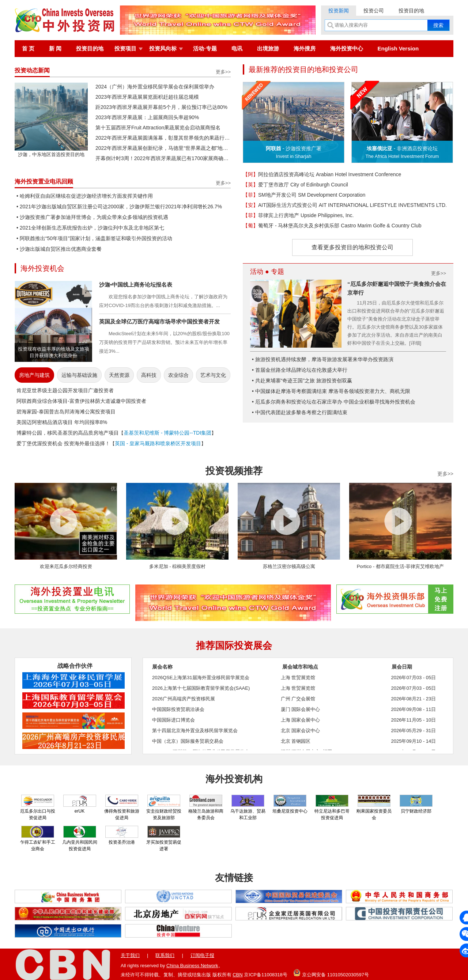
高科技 (149, 375)
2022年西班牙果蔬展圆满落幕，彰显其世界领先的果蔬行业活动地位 (163, 138)
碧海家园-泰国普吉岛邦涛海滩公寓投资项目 (66, 412)
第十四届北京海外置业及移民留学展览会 (195, 731)
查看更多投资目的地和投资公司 (352, 247)
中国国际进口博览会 (173, 720)
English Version (398, 48)
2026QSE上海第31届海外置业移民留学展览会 (201, 678)
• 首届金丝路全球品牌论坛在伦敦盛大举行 (300, 370)
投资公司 (374, 11)
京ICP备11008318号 (266, 975)
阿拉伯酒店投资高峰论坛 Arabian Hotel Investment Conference (322, 174)
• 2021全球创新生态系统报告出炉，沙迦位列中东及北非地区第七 (90, 228)
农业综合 (178, 375)
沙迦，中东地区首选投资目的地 (51, 152)
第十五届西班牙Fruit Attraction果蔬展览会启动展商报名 (158, 128)
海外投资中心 (347, 48)
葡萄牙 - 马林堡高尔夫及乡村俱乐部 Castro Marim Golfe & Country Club (332, 226)
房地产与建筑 (34, 375)
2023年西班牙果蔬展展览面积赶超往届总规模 (147, 97)
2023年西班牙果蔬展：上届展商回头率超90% (147, 117)
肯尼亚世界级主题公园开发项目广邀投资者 (65, 390)
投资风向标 (163, 48)
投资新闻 (339, 11)
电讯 (237, 48)
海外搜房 (305, 48)
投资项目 (125, 48)
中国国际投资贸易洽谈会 (178, 709)
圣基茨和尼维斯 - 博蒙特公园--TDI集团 (167, 433)
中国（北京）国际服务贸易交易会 (188, 741)
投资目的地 (411, 11)
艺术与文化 (213, 375)
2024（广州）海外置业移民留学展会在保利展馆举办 (155, 87)
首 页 (28, 48)
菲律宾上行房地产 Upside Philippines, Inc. (298, 215)
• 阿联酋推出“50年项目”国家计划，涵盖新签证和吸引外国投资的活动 (94, 238)
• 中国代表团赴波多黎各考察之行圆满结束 (300, 412)
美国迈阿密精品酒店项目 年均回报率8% (62, 422)
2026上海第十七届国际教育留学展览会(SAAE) (201, 688)
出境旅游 (268, 48)
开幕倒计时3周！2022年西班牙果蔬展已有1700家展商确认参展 (163, 158)
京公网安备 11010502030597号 (331, 973)
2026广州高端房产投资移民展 (184, 699)
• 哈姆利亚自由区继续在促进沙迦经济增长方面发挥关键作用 (85, 196)
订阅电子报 (202, 955)
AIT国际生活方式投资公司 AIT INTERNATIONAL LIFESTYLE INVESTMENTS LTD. (345, 205)
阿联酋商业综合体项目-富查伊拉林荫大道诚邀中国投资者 (81, 401)
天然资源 (119, 375)
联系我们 (165, 955)
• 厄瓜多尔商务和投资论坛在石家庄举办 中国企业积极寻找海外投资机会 (334, 402)
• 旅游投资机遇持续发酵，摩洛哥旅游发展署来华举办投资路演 (323, 359)
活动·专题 (205, 48)
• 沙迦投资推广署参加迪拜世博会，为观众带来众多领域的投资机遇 (92, 217)
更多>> (223, 72)
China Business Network (192, 966)
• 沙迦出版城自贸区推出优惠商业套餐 (59, 249)
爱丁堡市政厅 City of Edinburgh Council (295, 185)
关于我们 (130, 955)
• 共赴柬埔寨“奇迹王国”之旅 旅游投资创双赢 (302, 381)
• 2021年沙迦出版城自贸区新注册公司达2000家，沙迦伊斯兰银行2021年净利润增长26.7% (119, 207)
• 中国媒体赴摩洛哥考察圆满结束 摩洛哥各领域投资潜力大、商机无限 (331, 391)
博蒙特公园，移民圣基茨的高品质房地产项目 (68, 433)
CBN (237, 975)
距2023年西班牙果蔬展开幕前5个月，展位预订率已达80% (161, 107)
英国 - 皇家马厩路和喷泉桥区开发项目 (158, 443)
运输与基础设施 (79, 375)
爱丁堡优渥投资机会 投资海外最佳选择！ (63, 443)
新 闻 (55, 48)
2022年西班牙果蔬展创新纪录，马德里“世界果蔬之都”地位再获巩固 (163, 148)
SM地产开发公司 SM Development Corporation (304, 195)
